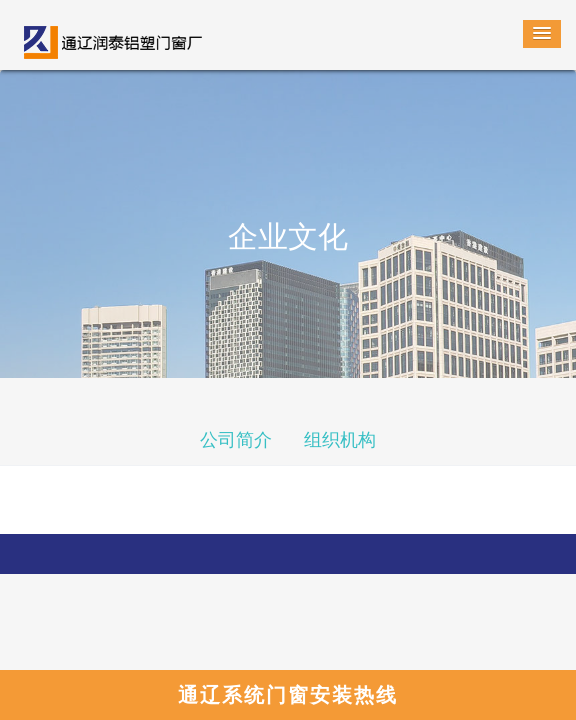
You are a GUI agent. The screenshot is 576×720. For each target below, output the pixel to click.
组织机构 (340, 440)
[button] (542, 34)
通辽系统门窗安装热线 (288, 695)
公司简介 (236, 440)
